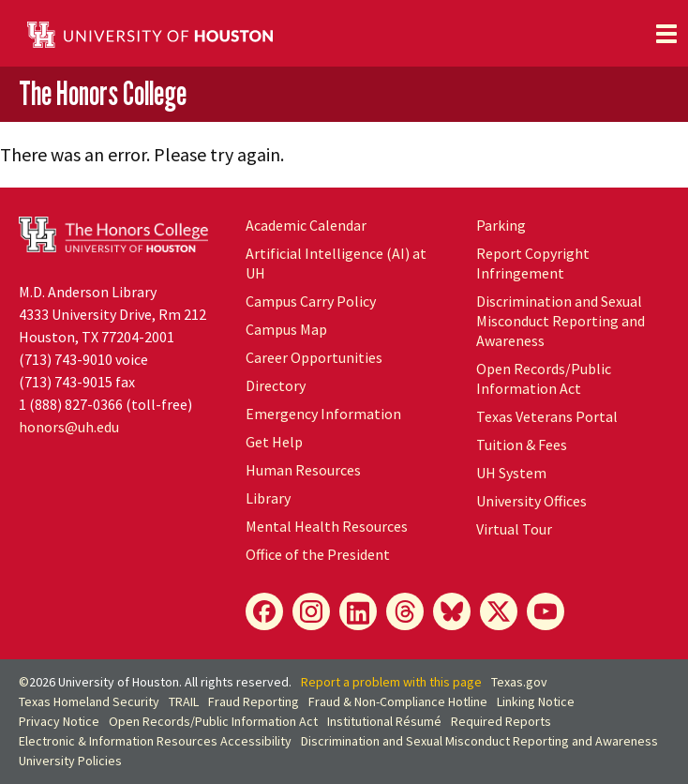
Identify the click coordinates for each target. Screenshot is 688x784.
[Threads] (405, 611)
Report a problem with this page (391, 682)
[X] (499, 611)
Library (268, 498)
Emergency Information (323, 414)
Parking (501, 225)
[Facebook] (264, 611)
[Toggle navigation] (666, 34)
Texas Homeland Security (89, 701)
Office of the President (318, 554)
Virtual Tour (514, 529)
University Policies (70, 761)
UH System (511, 473)
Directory (276, 385)
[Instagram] (311, 611)
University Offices (531, 501)
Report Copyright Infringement (533, 263)
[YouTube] (546, 611)
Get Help (274, 442)
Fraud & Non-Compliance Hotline (398, 701)
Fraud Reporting (254, 701)
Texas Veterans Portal (547, 416)
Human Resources (303, 470)
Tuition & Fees (522, 445)
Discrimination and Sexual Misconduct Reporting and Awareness (561, 321)
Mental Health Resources (327, 526)
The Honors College (103, 93)
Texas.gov (519, 682)
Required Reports (501, 721)
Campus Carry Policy (311, 301)
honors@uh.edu (69, 427)
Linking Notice (536, 701)
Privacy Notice (59, 721)
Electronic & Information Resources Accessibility (155, 741)
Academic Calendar (306, 225)
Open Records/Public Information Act (544, 378)
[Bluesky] (452, 611)
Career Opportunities (314, 357)
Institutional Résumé (384, 721)
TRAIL (184, 701)
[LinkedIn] (358, 611)
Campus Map (286, 329)
